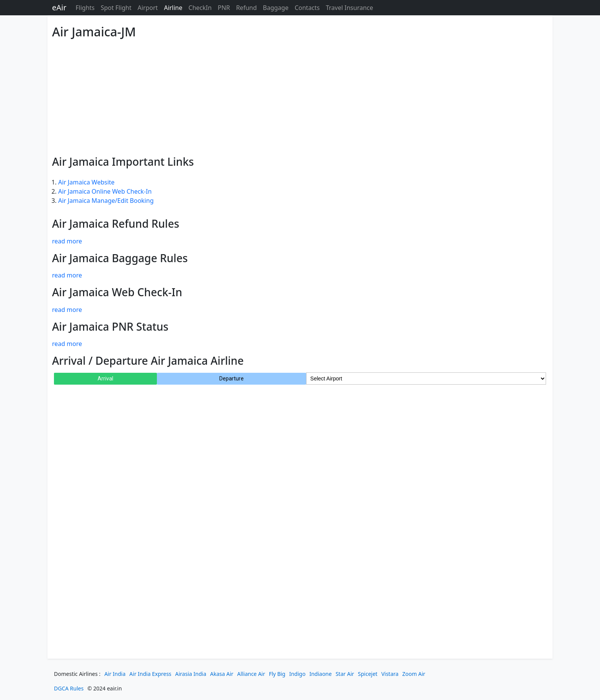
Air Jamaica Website (86, 182)
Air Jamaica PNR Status (110, 326)
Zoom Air (414, 674)
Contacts (307, 8)
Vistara (390, 674)
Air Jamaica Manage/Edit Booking (106, 201)
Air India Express (150, 674)
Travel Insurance (349, 8)
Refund (246, 8)
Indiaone (320, 674)
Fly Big (277, 674)
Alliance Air (251, 674)
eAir (59, 7)
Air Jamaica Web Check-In (117, 292)
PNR (224, 8)
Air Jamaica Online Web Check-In (105, 191)
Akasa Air (222, 674)
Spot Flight (116, 8)
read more (67, 241)
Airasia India (191, 674)
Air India (115, 674)
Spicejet (368, 674)
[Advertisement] (282, 96)
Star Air (345, 674)
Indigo (298, 674)
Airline (173, 8)
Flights (85, 8)
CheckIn (200, 8)
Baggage (276, 8)
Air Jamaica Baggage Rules (120, 258)
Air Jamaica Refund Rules (116, 224)
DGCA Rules (69, 688)
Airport (148, 8)
